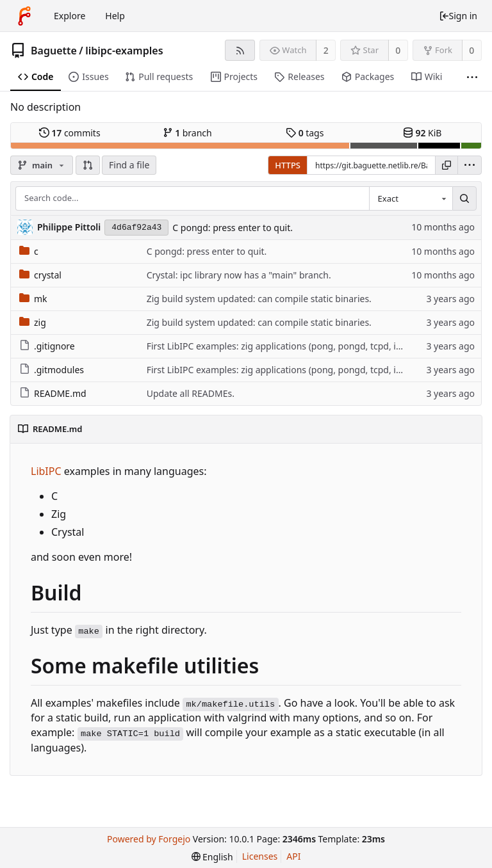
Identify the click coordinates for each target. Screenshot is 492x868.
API (293, 856)
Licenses (260, 856)
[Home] (24, 16)
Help (115, 16)
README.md (53, 393)
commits (70, 133)
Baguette (54, 51)
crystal (40, 275)
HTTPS (288, 165)
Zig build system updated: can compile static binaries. (259, 299)
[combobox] (411, 198)
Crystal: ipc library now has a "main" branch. (239, 275)
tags (305, 133)
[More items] (472, 77)
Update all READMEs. (191, 393)
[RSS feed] (240, 50)
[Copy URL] (447, 165)
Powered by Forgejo (149, 839)
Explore (70, 16)
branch (187, 133)
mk (33, 299)
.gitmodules (52, 370)
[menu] (470, 165)
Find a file (129, 165)
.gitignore (47, 346)
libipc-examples (124, 51)
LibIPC (46, 471)
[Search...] (464, 198)
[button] (88, 165)
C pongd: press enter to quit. (233, 228)
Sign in (458, 16)
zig (33, 322)
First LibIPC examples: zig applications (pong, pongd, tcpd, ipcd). (282, 346)
